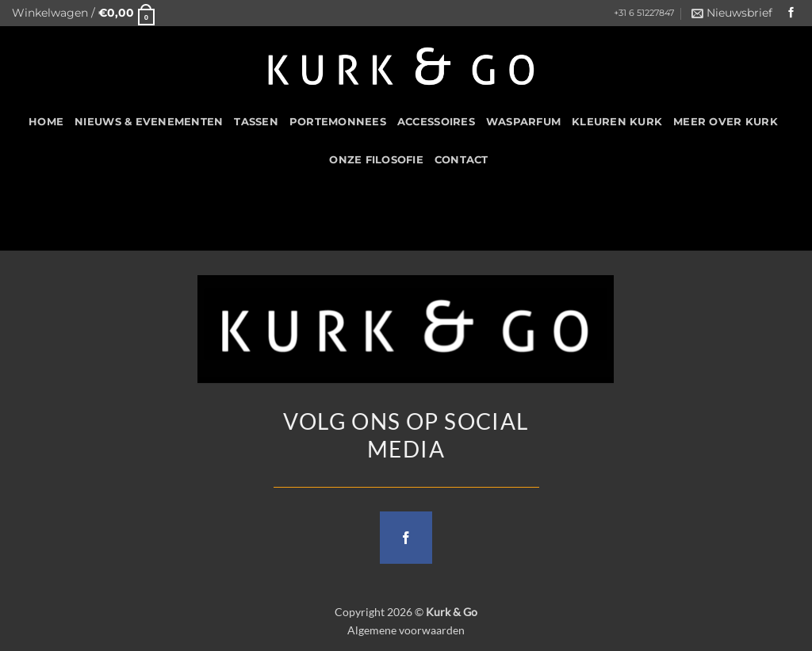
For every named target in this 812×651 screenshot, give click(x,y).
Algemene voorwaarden (406, 630)
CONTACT (462, 160)
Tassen (256, 122)
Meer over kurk (726, 122)
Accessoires (436, 122)
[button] (83, 13)
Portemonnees (338, 122)
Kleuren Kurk (617, 122)
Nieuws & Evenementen (149, 122)
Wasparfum (523, 122)
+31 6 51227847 (644, 13)
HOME (46, 122)
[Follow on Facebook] (791, 13)
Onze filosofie (376, 160)
